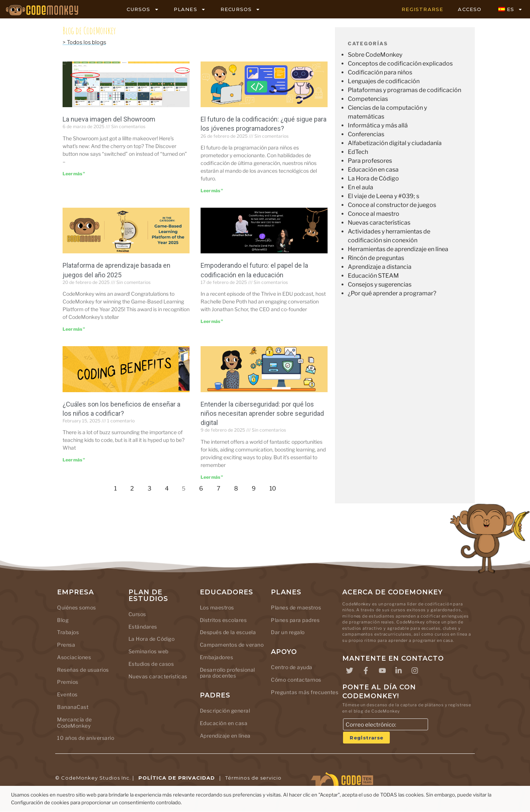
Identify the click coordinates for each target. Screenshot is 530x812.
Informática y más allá (378, 125)
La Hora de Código (373, 178)
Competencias (368, 99)
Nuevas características (379, 223)
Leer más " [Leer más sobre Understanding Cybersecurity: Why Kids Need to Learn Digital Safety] (212, 477)
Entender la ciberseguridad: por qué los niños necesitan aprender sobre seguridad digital (262, 413)
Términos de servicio (253, 778)
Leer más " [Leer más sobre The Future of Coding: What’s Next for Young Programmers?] (212, 191)
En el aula (361, 187)
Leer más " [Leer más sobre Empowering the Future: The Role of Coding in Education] (212, 321)
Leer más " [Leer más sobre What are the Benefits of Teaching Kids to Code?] (74, 460)
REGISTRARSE (422, 9)
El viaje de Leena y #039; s (384, 196)
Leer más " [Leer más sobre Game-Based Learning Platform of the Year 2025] (74, 329)
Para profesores (370, 161)
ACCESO (470, 9)
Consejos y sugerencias (380, 284)
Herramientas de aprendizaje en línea (398, 249)
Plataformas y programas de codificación (404, 90)
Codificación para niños (380, 72)
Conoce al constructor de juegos (392, 205)
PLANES (190, 9)
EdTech (358, 152)
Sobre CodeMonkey (375, 55)
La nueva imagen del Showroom (109, 119)
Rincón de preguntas (376, 258)
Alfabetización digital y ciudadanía (395, 143)
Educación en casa (373, 170)
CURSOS (143, 9)
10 (275, 487)
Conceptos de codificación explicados (400, 64)
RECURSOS (241, 9)
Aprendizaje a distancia (380, 267)
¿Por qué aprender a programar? (392, 293)
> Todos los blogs (84, 42)
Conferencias (366, 134)
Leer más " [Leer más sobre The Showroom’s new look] (74, 174)
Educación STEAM (373, 276)
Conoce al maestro (374, 214)
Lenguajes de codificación (384, 81)
